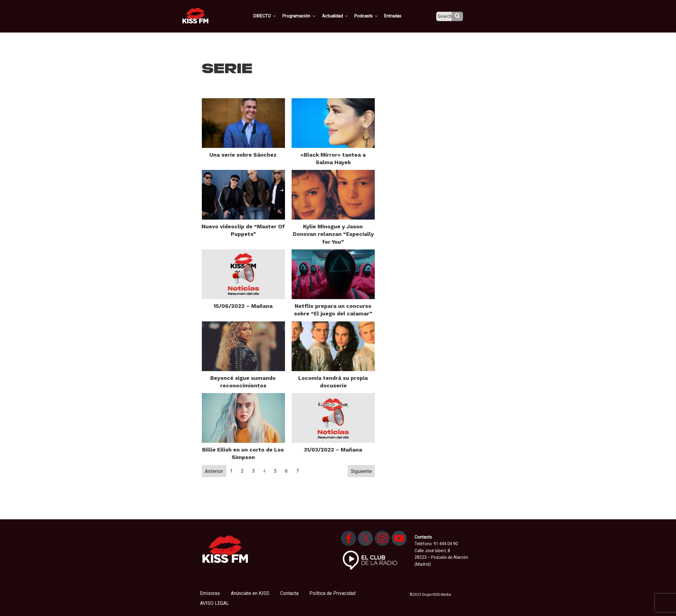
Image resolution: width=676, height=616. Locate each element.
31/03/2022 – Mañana (333, 450)
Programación (307, 16)
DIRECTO (274, 16)
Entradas (398, 16)
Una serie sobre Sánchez (243, 155)
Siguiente (361, 471)
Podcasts (372, 16)
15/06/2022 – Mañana (243, 306)
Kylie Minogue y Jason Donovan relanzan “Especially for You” (333, 234)
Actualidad (342, 16)
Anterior (214, 471)
